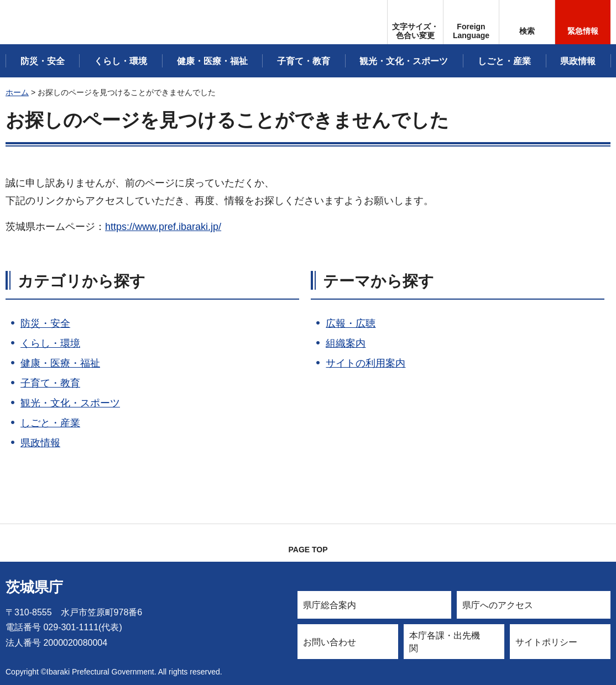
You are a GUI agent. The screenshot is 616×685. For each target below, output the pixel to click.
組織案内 (346, 343)
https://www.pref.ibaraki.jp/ (163, 227)
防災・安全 (45, 323)
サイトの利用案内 (366, 363)
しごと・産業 (50, 423)
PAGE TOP (308, 550)
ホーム (17, 92)
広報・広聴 (351, 323)
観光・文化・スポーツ (70, 403)
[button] (471, 22)
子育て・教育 (50, 383)
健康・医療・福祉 (60, 363)
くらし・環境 (50, 343)
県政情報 (40, 443)
